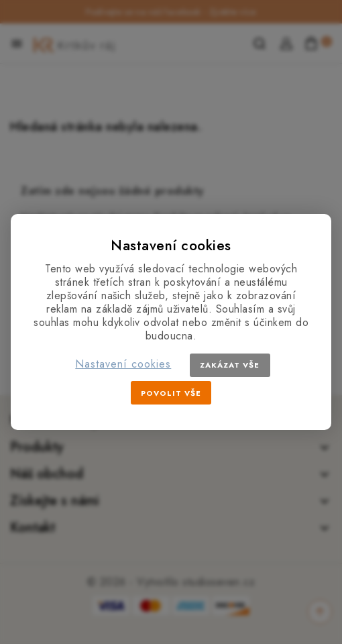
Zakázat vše (230, 365)
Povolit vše (171, 393)
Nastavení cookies (123, 364)
